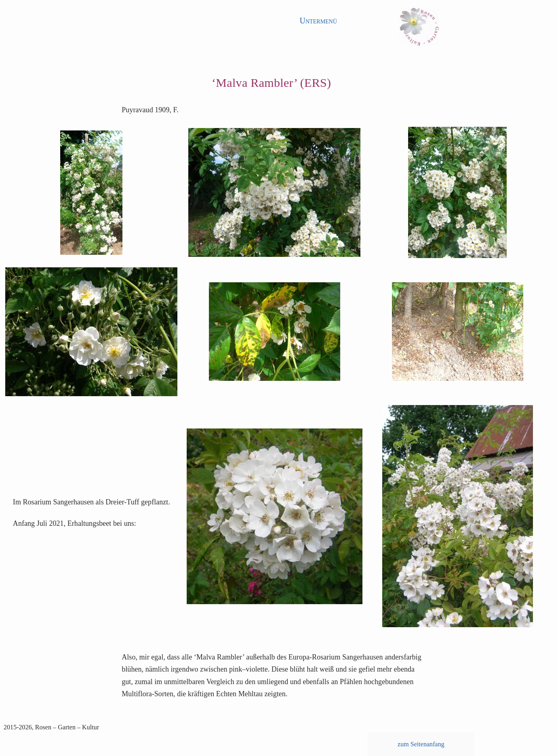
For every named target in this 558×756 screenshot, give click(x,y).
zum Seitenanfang (421, 744)
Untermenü (318, 21)
